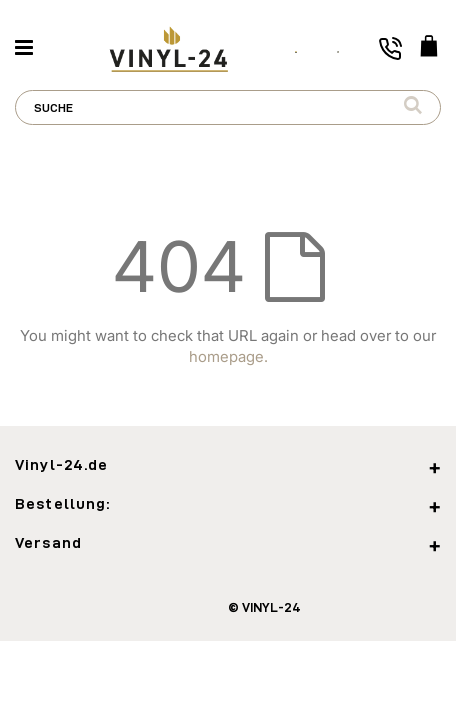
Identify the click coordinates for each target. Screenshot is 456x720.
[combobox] (228, 107)
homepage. (228, 356)
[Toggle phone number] (390, 48)
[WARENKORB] (429, 48)
